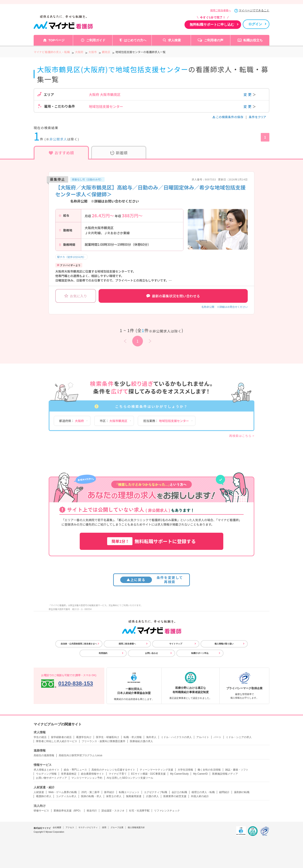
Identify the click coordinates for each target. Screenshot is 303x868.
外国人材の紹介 (200, 796)
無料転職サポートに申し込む (212, 25)
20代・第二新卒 (90, 792)
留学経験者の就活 (61, 737)
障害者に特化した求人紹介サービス (57, 741)
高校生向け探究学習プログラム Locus (80, 755)
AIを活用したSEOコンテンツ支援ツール (130, 778)
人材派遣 (39, 792)
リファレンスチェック (167, 811)
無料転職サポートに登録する (151, 541)
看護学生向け (84, 737)
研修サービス (41, 811)
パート (217, 737)
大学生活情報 (185, 770)
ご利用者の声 (214, 40)
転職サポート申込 (200, 653)
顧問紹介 (224, 792)
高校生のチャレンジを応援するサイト (113, 770)
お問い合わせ (151, 653)
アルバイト (203, 737)
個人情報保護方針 (136, 827)
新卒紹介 (109, 792)
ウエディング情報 (46, 774)
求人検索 (174, 40)
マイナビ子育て (118, 774)
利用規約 (103, 653)
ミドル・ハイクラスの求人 (176, 737)
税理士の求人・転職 (203, 792)
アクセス (70, 827)
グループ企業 (117, 827)
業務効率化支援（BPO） (68, 811)
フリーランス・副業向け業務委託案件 (103, 741)
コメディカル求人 (66, 796)
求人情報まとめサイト (46, 770)
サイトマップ (176, 644)
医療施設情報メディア (225, 774)
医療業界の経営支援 (175, 796)
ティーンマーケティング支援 (156, 770)
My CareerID (200, 774)
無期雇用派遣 (134, 796)
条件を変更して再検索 (152, 579)
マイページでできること (254, 10)
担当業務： (166, 421)
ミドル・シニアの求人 (239, 737)
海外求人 (151, 737)
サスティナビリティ (88, 827)
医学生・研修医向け (108, 737)
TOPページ (57, 40)
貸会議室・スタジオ (113, 811)
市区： (113, 421)
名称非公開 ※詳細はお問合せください (225, 307)
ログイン (255, 24)
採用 (104, 827)
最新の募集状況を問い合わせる (173, 296)
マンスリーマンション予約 (87, 778)
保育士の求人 (114, 796)
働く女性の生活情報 (209, 770)
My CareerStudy (179, 774)
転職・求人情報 (133, 737)
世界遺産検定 (69, 774)
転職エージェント (129, 792)
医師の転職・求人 (91, 796)
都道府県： (71, 421)
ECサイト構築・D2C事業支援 (148, 774)
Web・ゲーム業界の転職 (63, 792)
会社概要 (57, 827)
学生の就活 (40, 737)
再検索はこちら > (242, 436)
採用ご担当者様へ (220, 10)
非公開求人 (58, 139)
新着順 (119, 153)
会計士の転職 (179, 792)
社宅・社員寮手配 (139, 811)
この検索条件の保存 (228, 117)
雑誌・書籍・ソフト (237, 770)
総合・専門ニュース (75, 770)
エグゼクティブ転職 (156, 792)
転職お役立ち (253, 40)
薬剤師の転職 (242, 792)
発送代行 (92, 811)
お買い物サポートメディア (51, 778)
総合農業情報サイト (93, 774)
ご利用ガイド (96, 40)
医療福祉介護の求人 (141, 741)
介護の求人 (152, 796)
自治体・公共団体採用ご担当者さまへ (79, 644)
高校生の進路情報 (44, 755)
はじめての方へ (135, 40)
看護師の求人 (44, 796)
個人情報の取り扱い (224, 644)
